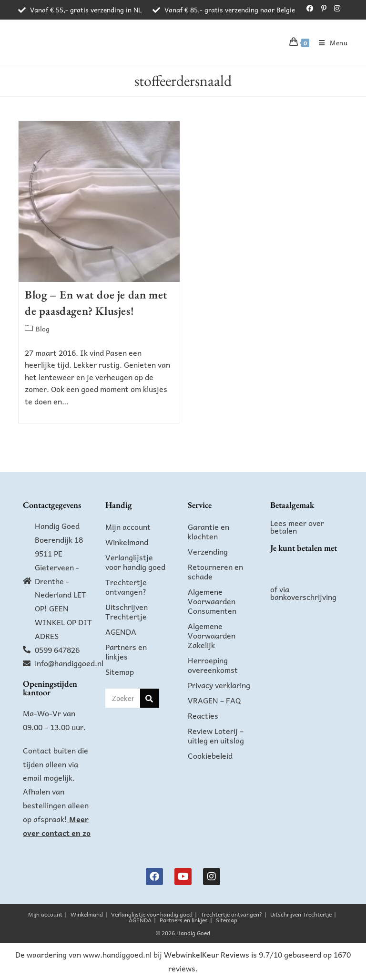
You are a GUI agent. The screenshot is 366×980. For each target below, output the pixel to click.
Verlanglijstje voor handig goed (135, 562)
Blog (43, 329)
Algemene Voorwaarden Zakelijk (212, 635)
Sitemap (120, 671)
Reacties (203, 715)
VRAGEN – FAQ (214, 700)
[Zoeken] (150, 698)
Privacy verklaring (219, 685)
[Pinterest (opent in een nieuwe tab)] (324, 8)
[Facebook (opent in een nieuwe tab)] (310, 8)
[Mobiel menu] (330, 42)
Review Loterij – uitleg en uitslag (216, 735)
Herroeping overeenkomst (213, 665)
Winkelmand (127, 542)
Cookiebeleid (210, 755)
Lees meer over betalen (297, 526)
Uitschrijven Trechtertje (127, 611)
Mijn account (128, 526)
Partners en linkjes (126, 651)
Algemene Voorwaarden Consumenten (212, 601)
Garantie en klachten (208, 531)
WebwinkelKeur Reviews (207, 954)
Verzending (208, 551)
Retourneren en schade (215, 571)
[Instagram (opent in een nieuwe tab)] (335, 8)
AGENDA (121, 631)
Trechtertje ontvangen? (126, 587)
